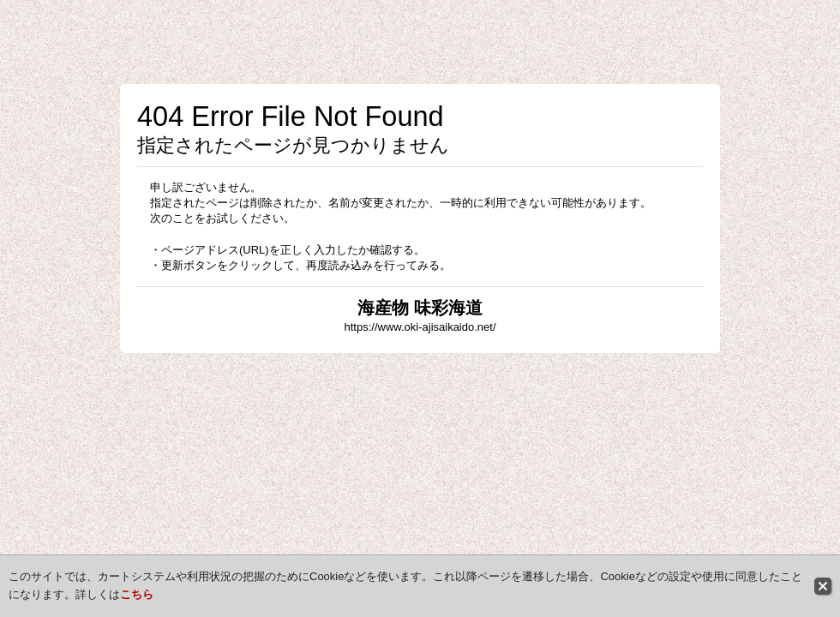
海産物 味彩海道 (420, 308)
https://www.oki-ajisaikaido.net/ (420, 327)
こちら (137, 594)
